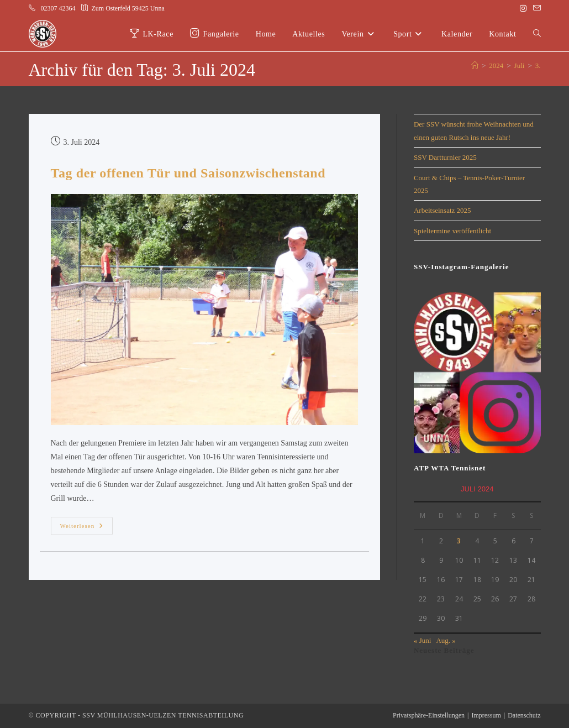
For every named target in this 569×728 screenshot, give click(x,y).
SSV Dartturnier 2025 (445, 157)
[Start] (475, 66)
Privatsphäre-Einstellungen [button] (429, 715)
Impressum (486, 715)
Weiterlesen (87, 523)
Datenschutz (524, 715)
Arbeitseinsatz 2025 (442, 210)
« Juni (422, 640)
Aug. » (446, 640)
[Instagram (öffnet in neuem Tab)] (523, 9)
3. (538, 66)
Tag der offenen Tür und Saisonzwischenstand (188, 173)
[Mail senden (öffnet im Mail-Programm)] (535, 9)
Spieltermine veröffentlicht (452, 231)
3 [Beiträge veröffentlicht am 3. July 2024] (459, 541)
